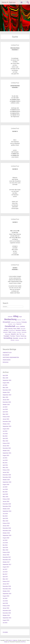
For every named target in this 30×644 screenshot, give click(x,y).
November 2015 (7, 613)
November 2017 (7, 560)
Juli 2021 (5, 458)
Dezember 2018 (7, 528)
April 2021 (5, 465)
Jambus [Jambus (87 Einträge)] (22, 326)
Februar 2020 (6, 499)
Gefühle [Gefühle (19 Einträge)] (14, 324)
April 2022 (5, 438)
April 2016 (5, 603)
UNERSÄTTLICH (7, 353)
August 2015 (6, 620)
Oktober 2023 (6, 405)
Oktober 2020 (6, 480)
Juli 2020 (5, 487)
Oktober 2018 (6, 533)
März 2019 (5, 521)
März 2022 (5, 441)
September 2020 (7, 482)
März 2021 (5, 468)
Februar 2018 (6, 552)
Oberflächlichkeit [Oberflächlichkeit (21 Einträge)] (12, 331)
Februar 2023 (6, 417)
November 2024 (7, 390)
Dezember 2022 (7, 422)
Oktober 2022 (6, 424)
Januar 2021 (6, 472)
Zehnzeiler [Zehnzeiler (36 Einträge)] (21, 338)
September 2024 (7, 395)
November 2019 (7, 506)
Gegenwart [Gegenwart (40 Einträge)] (19, 324)
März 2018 (5, 550)
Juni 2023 (5, 409)
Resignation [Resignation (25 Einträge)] (5, 332)
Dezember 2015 (7, 611)
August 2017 (6, 567)
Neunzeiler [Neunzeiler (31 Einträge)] (23, 329)
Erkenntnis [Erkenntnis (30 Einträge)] (19, 322)
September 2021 (7, 453)
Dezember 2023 (7, 402)
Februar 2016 (6, 606)
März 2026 (5, 378)
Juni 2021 (5, 460)
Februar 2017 (6, 581)
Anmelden (5, 632)
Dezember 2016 (7, 586)
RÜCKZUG (6, 362)
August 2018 (6, 538)
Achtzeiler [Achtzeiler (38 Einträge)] (10, 317)
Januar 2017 (6, 584)
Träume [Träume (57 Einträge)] (18, 336)
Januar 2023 (6, 419)
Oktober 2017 (6, 562)
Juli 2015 (5, 623)
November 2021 (7, 448)
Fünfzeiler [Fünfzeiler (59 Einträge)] (24, 322)
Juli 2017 (5, 569)
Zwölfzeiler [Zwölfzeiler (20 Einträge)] (17, 340)
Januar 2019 (6, 526)
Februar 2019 (6, 523)
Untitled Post (15, 45)
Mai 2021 (5, 463)
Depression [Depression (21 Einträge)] (19, 320)
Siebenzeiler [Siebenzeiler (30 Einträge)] (8, 334)
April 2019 (5, 518)
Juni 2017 (5, 572)
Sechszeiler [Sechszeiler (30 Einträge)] (24, 332)
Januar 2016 (6, 608)
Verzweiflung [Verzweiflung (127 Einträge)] (8, 338)
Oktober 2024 (6, 392)
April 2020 (5, 494)
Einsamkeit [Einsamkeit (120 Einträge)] (7, 322)
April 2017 (5, 577)
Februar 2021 (6, 470)
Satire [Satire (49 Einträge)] (10, 332)
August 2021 (6, 455)
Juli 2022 (5, 431)
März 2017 (5, 579)
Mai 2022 (5, 436)
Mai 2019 (5, 516)
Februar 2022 (6, 443)
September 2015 (7, 618)
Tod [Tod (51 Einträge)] (20, 334)
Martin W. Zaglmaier (9, 2)
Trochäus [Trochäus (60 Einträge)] (13, 336)
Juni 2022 (5, 434)
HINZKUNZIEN (7, 360)
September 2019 (7, 511)
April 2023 (5, 412)
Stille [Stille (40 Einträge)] (18, 334)
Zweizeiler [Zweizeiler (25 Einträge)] (13, 340)
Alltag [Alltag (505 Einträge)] (16, 316)
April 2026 (5, 375)
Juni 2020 (5, 489)
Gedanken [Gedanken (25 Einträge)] (10, 324)
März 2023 (5, 414)
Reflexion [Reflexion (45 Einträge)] (24, 330)
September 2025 (7, 380)
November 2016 (7, 589)
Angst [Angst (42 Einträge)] (20, 317)
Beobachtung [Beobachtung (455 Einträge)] (10, 319)
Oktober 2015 (6, 615)
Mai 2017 (5, 574)
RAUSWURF (6, 355)
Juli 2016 (5, 598)
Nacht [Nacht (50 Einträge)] (15, 329)
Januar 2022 (6, 446)
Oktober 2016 (6, 591)
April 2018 (5, 548)
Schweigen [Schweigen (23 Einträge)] (19, 332)
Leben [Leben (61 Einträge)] (6, 329)
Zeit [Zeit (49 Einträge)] (25, 338)
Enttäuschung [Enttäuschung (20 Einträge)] (13, 322)
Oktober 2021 (6, 451)
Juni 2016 (5, 601)
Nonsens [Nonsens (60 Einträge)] (6, 330)
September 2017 (7, 564)
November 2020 (7, 477)
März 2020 (5, 497)
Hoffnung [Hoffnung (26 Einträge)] (18, 327)
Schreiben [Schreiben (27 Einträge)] (14, 332)
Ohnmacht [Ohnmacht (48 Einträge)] (18, 330)
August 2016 (6, 596)
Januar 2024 (6, 400)
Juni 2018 (5, 543)
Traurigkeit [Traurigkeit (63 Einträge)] (6, 336)
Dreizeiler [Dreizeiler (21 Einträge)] (24, 320)
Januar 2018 (6, 555)
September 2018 (7, 535)
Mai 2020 (5, 492)
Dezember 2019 (7, 504)
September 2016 (7, 594)
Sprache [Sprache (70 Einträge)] (13, 334)
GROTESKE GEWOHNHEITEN (11, 357)
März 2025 (5, 388)
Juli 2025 (5, 385)
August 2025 (6, 383)
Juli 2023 (5, 407)
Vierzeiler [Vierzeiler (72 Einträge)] (15, 338)
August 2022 (6, 429)
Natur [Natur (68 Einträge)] (19, 329)
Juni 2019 (5, 514)
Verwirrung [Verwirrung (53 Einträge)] (23, 336)
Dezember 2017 (7, 557)
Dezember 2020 (7, 475)
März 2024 (5, 397)
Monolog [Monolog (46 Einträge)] (10, 329)
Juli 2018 (5, 540)
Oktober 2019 (6, 509)
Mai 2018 (5, 545)
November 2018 (7, 531)
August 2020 (6, 485)
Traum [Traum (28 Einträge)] (23, 334)
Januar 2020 (6, 501)
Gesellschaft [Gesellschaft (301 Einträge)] (10, 326)
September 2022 (7, 426)
